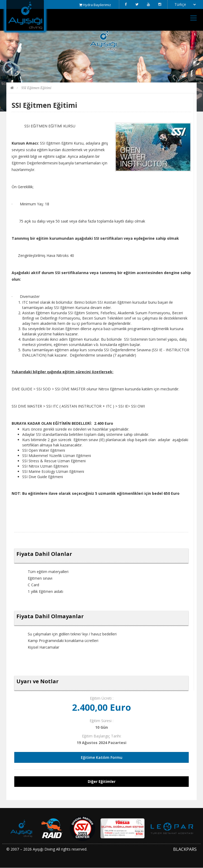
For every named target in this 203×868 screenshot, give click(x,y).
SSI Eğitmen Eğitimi (36, 88)
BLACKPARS (185, 849)
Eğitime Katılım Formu (102, 757)
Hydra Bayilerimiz (95, 5)
